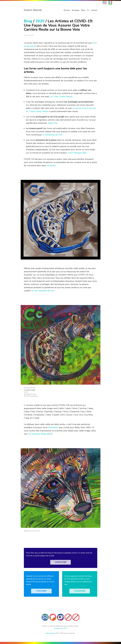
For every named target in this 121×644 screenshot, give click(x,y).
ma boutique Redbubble (40, 434)
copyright (50, 633)
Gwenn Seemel (33, 10)
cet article (51, 165)
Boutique (76, 10)
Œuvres (67, 10)
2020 (40, 21)
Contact (94, 10)
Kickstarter (53, 427)
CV (88, 10)
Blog (83, 10)
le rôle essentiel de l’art (43, 291)
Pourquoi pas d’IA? (61, 628)
